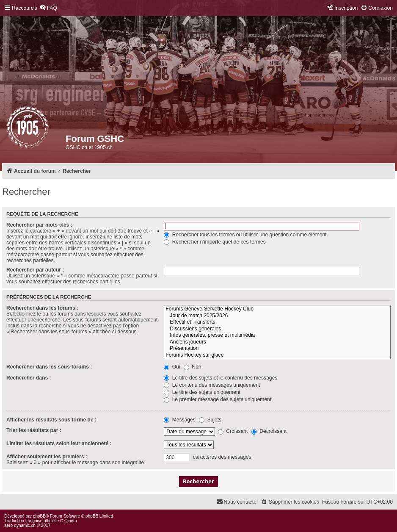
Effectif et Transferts (277, 322)
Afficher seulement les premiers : (47, 457)
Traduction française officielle (32, 521)
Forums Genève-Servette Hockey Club (277, 309)
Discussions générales (277, 329)
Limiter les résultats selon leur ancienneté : (59, 443)
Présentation (277, 349)
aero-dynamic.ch (20, 525)
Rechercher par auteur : (35, 270)
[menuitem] (48, 8)
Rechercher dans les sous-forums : (49, 367)
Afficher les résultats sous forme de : (51, 420)
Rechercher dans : (29, 378)
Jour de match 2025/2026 (277, 316)
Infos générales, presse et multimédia (277, 335)
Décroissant (269, 431)
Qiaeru (71, 521)
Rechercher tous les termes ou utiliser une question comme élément (245, 235)
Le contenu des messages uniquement (212, 385)
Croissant (233, 431)
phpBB (39, 516)
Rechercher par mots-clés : (39, 225)
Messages (179, 420)
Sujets (210, 420)
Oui (172, 367)
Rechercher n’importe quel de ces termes (215, 242)
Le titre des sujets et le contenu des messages (221, 378)
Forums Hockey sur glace (277, 355)
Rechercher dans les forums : (42, 308)
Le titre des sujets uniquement (202, 392)
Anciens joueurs (277, 342)
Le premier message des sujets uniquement (218, 399)
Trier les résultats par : (34, 430)
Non (193, 367)
